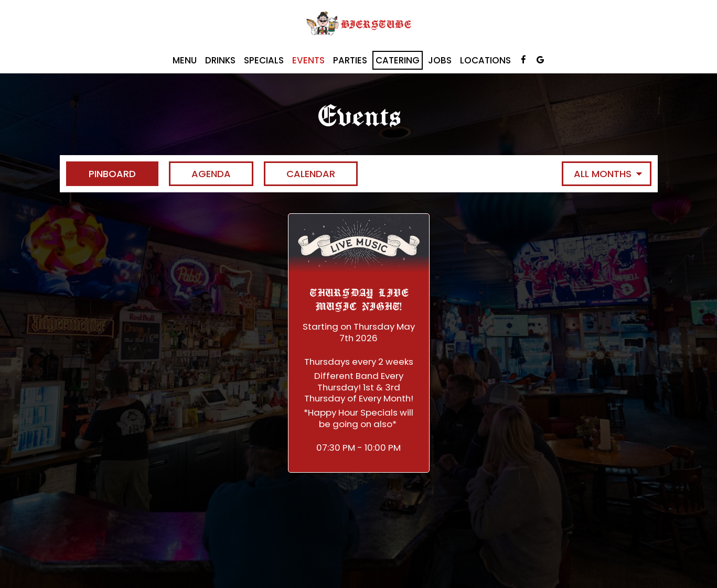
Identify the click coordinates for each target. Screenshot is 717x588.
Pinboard (101, 174)
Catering (398, 60)
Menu (185, 60)
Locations (485, 60)
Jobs (440, 60)
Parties (350, 60)
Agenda (200, 174)
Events (308, 60)
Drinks (220, 60)
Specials (264, 60)
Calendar (299, 174)
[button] (359, 343)
